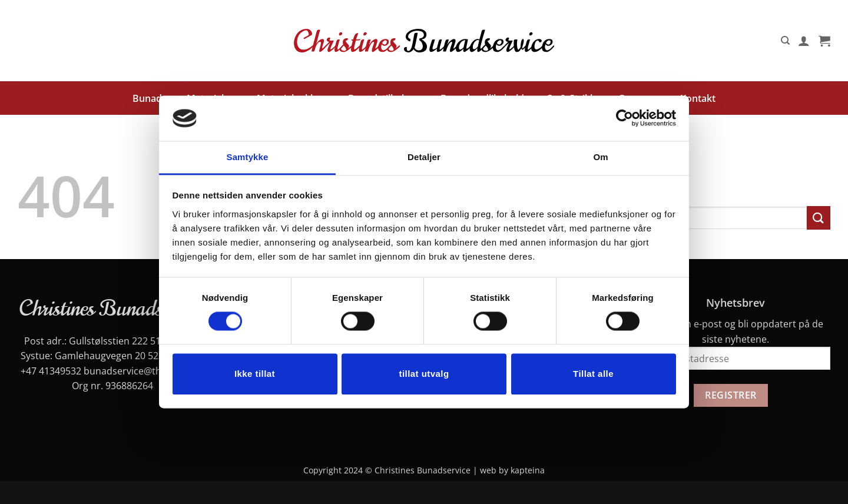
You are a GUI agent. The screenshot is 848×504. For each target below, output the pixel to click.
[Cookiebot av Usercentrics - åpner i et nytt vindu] (625, 118)
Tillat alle (593, 374)
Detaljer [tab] (424, 157)
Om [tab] (600, 157)
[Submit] (819, 218)
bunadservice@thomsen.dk (144, 371)
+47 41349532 (51, 371)
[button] (804, 41)
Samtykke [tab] (248, 157)
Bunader (152, 98)
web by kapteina (512, 470)
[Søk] (785, 41)
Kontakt (698, 98)
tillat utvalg (424, 374)
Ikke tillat (255, 374)
